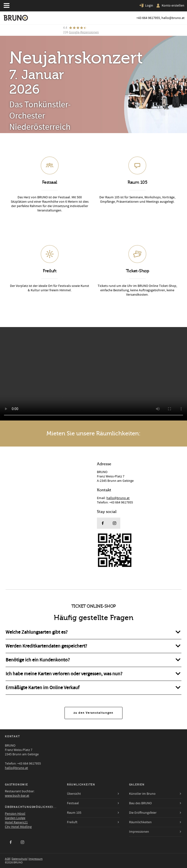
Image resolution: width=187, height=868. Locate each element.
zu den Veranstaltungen (93, 713)
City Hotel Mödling (18, 827)
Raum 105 (74, 813)
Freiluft (72, 822)
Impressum (36, 859)
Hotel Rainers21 (16, 822)
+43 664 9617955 (148, 18)
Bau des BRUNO (140, 803)
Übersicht (74, 794)
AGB (7, 859)
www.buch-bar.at (17, 796)
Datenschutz (19, 859)
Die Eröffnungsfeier (143, 813)
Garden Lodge (15, 818)
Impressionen (139, 832)
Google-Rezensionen (84, 32)
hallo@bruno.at (173, 18)
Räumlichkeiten (140, 822)
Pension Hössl (15, 814)
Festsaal (73, 803)
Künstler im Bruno (142, 794)
